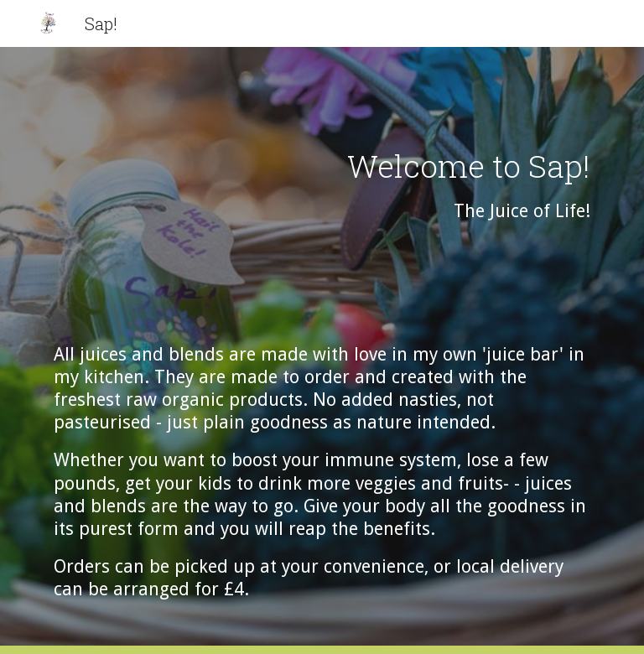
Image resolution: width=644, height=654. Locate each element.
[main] (322, 350)
